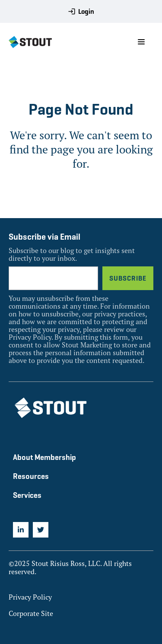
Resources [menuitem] (31, 476)
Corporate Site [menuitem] (31, 613)
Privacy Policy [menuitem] (30, 597)
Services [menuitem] (27, 495)
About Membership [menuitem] (44, 457)
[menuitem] (21, 530)
